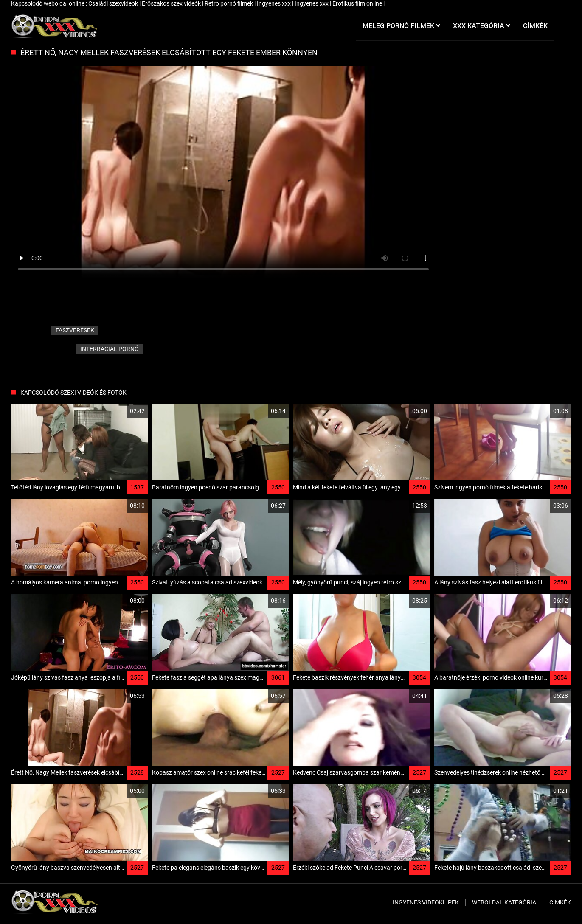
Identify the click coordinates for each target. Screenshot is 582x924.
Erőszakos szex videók (172, 3)
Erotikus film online (358, 3)
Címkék (560, 902)
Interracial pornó (110, 349)
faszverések (75, 330)
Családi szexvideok (114, 3)
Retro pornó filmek (229, 3)
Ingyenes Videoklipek (426, 902)
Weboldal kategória (504, 902)
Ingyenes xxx (274, 3)
